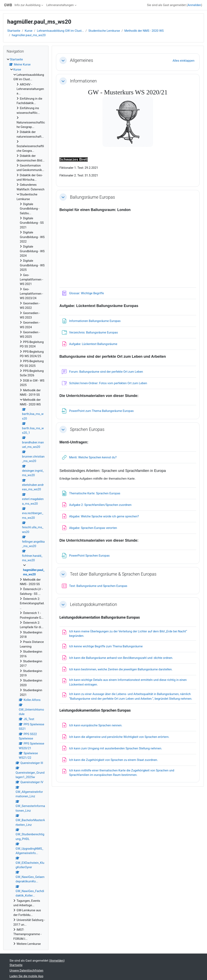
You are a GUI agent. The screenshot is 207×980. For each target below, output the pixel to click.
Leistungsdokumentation (93, 604)
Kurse (29, 31)
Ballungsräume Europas (92, 197)
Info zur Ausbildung (27, 5)
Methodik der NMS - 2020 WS (144, 31)
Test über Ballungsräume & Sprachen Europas (113, 574)
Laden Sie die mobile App (26, 976)
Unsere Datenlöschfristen (26, 971)
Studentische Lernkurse (104, 31)
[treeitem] (26, 502)
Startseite (14, 31)
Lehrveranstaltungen (60, 5)
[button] (63, 60)
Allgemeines (82, 60)
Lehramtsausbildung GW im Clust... (61, 31)
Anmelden (194, 5)
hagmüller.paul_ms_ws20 (29, 35)
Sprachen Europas (87, 429)
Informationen (83, 81)
